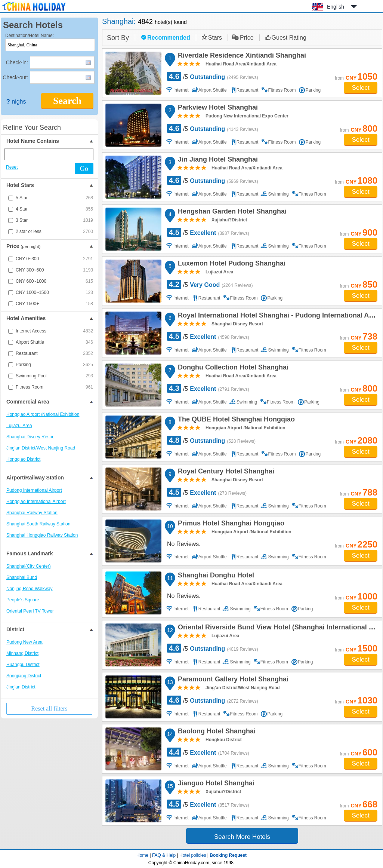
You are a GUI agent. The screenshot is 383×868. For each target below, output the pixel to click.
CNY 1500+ (54, 304)
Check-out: (15, 77)
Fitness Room (54, 387)
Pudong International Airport (34, 490)
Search (67, 101)
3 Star (54, 220)
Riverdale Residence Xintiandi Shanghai (241, 56)
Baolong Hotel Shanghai (216, 732)
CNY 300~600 (54, 270)
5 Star (54, 198)
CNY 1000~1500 (54, 292)
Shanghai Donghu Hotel (215, 576)
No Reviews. (184, 544)
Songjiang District (24, 676)
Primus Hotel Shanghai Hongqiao (230, 524)
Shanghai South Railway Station (38, 524)
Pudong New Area (24, 642)
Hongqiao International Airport (36, 502)
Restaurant (54, 353)
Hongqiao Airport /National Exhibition (43, 414)
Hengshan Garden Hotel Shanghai (231, 212)
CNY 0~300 (54, 259)
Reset (12, 167)
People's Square (23, 600)
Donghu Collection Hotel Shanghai (232, 368)
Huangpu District (23, 665)
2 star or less (54, 231)
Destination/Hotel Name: (30, 36)
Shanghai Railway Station (32, 513)
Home (142, 855)
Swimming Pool (54, 376)
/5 (213, 76)
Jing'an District (21, 687)
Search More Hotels (242, 837)
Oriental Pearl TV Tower (30, 611)
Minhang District (22, 653)
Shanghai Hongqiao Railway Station (42, 535)
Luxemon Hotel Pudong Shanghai (231, 264)
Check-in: (17, 62)
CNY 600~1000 (54, 281)
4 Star (54, 209)
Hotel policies (193, 855)
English (336, 7)
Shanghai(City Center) (29, 566)
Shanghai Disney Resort (30, 437)
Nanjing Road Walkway (30, 589)
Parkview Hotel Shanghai (217, 108)
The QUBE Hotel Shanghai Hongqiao (235, 420)
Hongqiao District (23, 459)
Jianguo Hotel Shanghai (215, 784)
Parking (54, 365)
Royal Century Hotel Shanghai (225, 472)
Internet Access (54, 331)
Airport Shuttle (54, 342)
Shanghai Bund (22, 577)
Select (360, 88)
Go (84, 169)
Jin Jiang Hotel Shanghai (217, 160)
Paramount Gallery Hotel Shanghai (232, 680)
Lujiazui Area (19, 426)
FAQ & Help (164, 855)
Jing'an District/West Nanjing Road (41, 448)
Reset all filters (50, 708)
